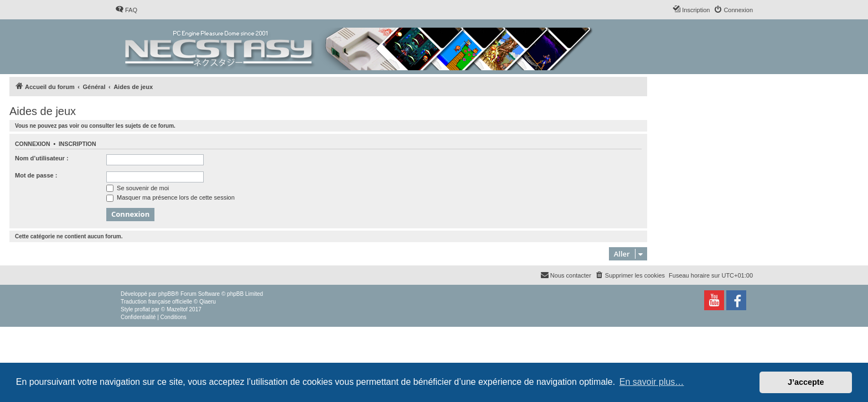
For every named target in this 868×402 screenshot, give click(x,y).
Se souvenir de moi (138, 188)
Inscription (77, 144)
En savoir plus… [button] (652, 382)
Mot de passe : (36, 175)
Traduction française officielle (156, 302)
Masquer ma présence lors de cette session (170, 197)
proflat (142, 309)
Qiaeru (208, 302)
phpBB (167, 294)
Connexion (33, 144)
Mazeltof (177, 309)
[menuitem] (126, 10)
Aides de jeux (43, 111)
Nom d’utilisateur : (42, 158)
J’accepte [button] (806, 382)
